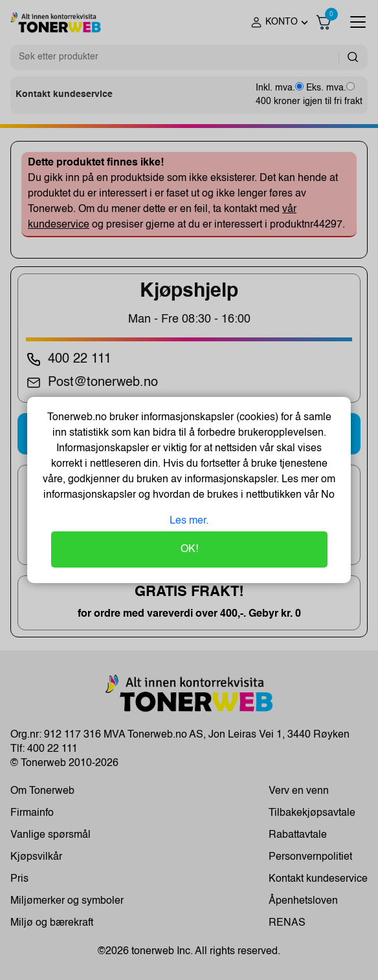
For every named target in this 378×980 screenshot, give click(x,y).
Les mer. (189, 521)
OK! (189, 549)
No (327, 495)
